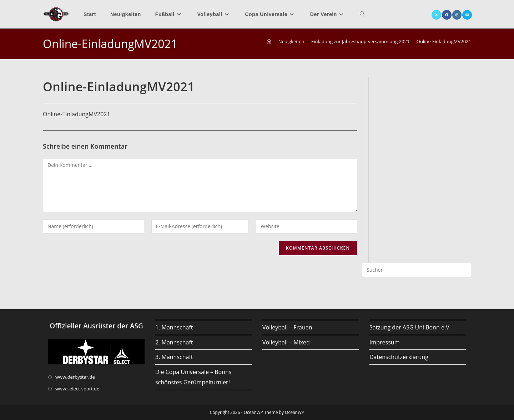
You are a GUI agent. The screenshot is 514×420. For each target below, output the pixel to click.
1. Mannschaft (174, 327)
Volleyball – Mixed (286, 342)
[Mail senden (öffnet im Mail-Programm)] (467, 15)
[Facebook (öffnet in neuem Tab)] (447, 15)
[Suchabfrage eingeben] (417, 270)
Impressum (384, 342)
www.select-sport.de (77, 389)
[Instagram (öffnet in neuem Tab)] (457, 15)
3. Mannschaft (174, 357)
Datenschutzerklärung (399, 357)
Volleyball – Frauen (287, 327)
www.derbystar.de (75, 377)
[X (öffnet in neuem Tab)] (436, 15)
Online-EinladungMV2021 (444, 41)
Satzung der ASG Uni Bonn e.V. (410, 327)
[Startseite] (269, 41)
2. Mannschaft (174, 342)
